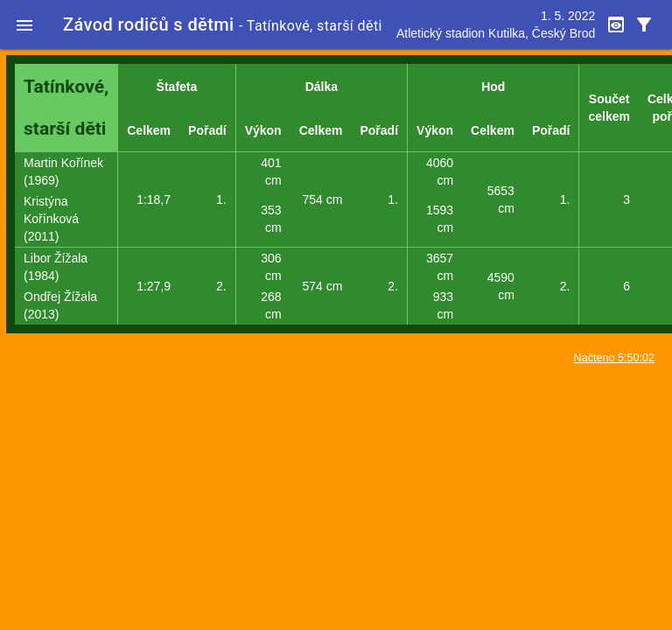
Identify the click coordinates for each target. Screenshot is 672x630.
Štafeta (177, 87)
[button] (24, 24)
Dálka (322, 87)
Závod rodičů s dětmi (149, 24)
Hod (493, 87)
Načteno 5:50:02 (614, 358)
